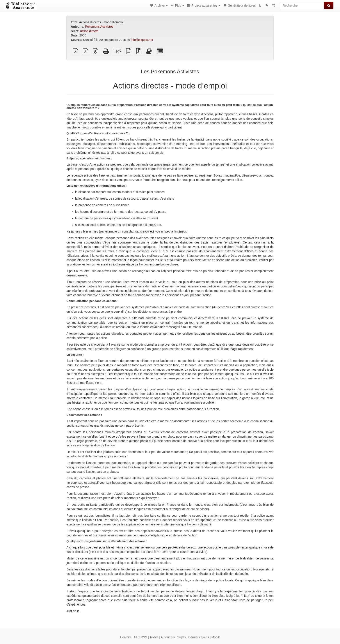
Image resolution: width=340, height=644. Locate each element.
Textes (154, 637)
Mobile (216, 637)
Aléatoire (125, 637)
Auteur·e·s (168, 637)
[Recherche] (302, 5)
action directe (89, 31)
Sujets (182, 637)
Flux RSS (141, 637)
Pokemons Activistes (99, 27)
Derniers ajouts (199, 637)
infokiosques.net (142, 40)
